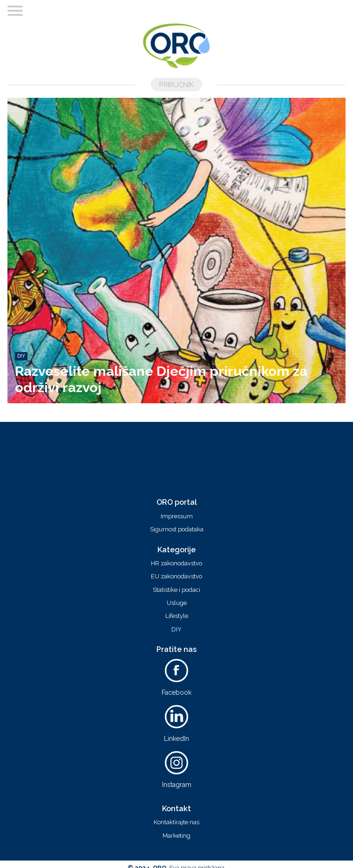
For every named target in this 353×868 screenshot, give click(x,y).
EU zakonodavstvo (176, 576)
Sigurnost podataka (177, 529)
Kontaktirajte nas (176, 822)
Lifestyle (177, 616)
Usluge (177, 603)
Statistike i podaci (176, 590)
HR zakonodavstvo (176, 563)
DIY (176, 630)
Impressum (177, 516)
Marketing (176, 836)
